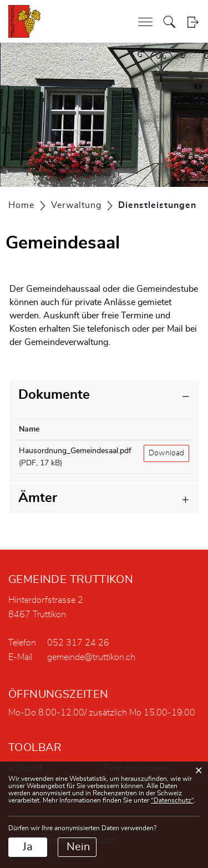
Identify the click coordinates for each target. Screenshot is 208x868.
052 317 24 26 (78, 643)
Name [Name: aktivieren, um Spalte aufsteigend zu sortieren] (29, 429)
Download (166, 453)
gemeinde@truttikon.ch (91, 657)
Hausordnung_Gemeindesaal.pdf (75, 451)
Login (193, 22)
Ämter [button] (38, 498)
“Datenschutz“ (172, 800)
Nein (78, 847)
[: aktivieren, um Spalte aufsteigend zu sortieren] (166, 430)
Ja (28, 847)
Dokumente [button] (54, 395)
